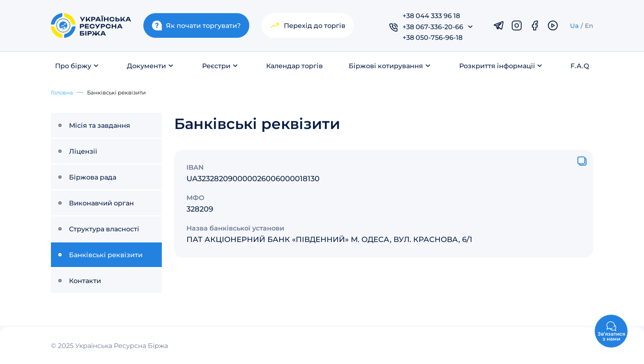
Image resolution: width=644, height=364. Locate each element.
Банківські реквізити (106, 255)
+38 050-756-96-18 (432, 37)
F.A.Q (580, 66)
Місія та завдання (100, 125)
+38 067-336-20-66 (433, 26)
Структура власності (104, 229)
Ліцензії (83, 151)
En (589, 25)
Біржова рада (93, 177)
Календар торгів (294, 66)
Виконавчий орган (101, 203)
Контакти (85, 280)
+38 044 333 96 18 (431, 15)
